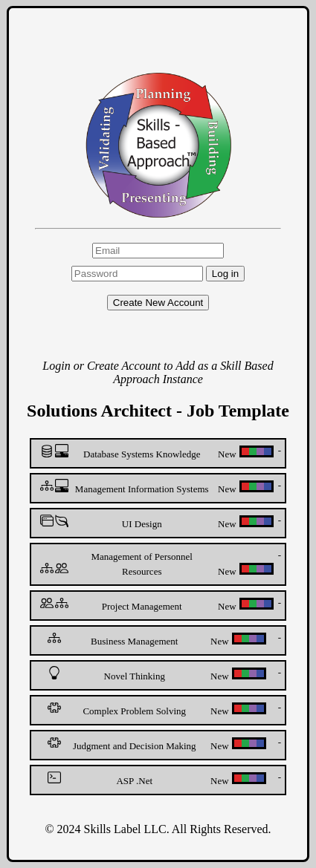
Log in (225, 274)
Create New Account (158, 303)
